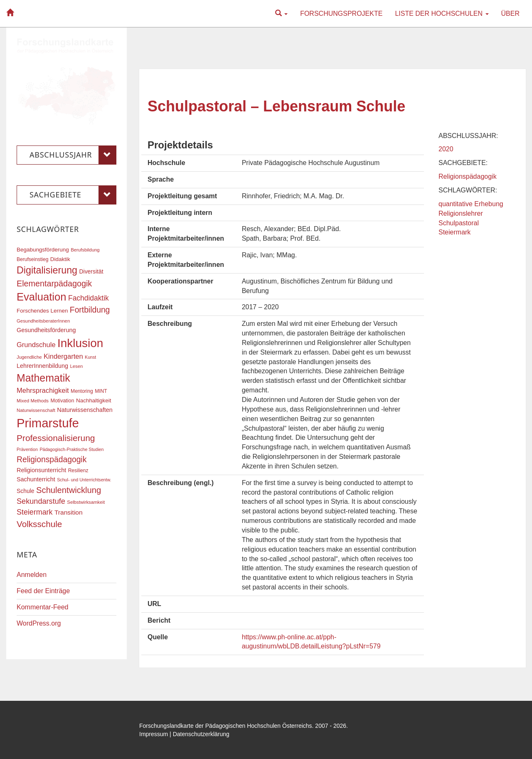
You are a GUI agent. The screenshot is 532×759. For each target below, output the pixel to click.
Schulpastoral (459, 223)
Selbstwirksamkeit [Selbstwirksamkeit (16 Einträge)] (86, 502)
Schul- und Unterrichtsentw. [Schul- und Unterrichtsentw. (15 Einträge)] (84, 480)
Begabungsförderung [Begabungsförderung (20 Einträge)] (43, 250)
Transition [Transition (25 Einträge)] (69, 512)
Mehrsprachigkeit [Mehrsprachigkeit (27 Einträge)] (43, 390)
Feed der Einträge (43, 591)
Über (510, 14)
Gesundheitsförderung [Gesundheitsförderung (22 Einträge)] (46, 330)
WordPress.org (39, 623)
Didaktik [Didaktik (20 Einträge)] (60, 259)
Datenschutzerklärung (201, 734)
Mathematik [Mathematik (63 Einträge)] (43, 378)
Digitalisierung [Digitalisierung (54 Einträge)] (47, 270)
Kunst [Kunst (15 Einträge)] (90, 357)
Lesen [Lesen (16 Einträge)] (76, 366)
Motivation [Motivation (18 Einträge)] (62, 401)
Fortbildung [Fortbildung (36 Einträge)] (90, 310)
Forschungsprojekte (341, 14)
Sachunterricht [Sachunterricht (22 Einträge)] (36, 479)
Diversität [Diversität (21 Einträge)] (91, 271)
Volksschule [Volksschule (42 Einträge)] (39, 524)
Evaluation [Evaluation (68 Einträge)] (42, 297)
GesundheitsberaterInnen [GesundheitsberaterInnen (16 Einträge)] (43, 321)
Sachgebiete (73, 195)
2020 (446, 149)
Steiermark (454, 232)
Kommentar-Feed (43, 607)
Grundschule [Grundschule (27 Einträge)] (36, 345)
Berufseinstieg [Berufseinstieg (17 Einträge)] (32, 259)
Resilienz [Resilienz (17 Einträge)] (78, 471)
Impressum (154, 734)
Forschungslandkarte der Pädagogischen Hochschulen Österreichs (226, 726)
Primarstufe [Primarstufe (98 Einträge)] (48, 423)
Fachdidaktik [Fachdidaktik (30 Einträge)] (89, 298)
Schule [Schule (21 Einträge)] (26, 491)
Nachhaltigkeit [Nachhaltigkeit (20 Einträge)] (94, 400)
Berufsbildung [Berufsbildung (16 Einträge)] (85, 250)
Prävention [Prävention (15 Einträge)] (27, 449)
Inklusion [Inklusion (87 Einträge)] (80, 343)
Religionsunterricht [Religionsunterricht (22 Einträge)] (41, 470)
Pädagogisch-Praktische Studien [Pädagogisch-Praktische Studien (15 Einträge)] (71, 449)
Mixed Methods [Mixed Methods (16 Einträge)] (33, 401)
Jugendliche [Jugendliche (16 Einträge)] (29, 357)
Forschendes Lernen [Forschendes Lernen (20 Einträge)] (42, 311)
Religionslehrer (461, 213)
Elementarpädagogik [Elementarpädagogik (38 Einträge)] (54, 283)
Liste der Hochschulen (442, 14)
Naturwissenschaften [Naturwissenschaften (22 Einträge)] (85, 410)
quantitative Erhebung (471, 204)
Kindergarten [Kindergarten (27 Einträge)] (63, 356)
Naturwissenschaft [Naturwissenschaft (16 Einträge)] (36, 410)
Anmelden (32, 575)
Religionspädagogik (468, 176)
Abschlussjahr (73, 155)
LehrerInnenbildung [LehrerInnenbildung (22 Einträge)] (42, 366)
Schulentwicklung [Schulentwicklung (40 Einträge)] (69, 490)
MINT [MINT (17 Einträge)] (101, 391)
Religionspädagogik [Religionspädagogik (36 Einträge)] (52, 460)
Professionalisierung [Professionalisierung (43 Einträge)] (56, 438)
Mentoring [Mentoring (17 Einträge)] (82, 391)
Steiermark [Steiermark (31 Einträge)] (35, 512)
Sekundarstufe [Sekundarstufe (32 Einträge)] (41, 501)
